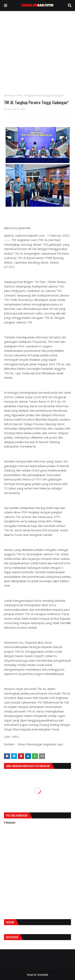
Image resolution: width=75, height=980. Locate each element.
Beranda (9, 95)
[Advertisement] (37, 50)
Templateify (43, 975)
